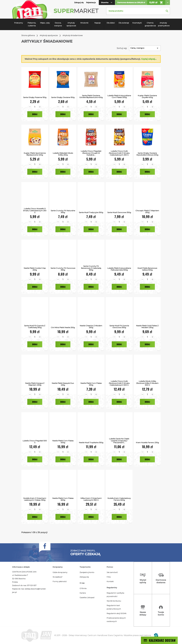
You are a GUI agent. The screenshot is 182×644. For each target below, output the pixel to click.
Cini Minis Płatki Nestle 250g (63, 327)
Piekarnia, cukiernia (32, 24)
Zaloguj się (84, 577)
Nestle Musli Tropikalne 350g (91, 443)
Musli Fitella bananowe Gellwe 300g (147, 269)
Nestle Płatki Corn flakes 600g (63, 499)
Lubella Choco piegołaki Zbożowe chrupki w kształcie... (91, 153)
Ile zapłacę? (58, 577)
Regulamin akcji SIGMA (117, 613)
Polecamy (19, 23)
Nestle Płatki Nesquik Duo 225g (63, 384)
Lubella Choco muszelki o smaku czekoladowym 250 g (35, 211)
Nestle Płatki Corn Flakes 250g (91, 384)
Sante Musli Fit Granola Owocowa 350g (119, 327)
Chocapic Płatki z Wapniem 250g (147, 211)
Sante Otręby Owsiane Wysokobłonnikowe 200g (147, 154)
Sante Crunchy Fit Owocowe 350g (63, 269)
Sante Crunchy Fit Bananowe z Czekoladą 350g (91, 268)
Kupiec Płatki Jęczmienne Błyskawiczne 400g (35, 154)
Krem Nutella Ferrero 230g (147, 443)
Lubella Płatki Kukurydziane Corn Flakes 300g (119, 96)
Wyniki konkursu (114, 601)
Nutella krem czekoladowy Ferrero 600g (119, 499)
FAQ (109, 577)
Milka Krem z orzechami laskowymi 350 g (91, 499)
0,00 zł (156, 3)
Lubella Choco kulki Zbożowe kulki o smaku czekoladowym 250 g (119, 153)
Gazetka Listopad (87, 597)
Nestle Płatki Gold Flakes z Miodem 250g (147, 327)
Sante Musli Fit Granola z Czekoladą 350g (35, 327)
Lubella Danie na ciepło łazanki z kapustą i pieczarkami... (119, 441)
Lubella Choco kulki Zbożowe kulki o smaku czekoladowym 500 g (119, 383)
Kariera (83, 593)
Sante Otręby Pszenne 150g (35, 97)
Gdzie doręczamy (60, 572)
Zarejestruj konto (87, 572)
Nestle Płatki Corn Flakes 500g (63, 442)
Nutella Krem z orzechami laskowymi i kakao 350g (35, 499)
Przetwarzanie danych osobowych (116, 620)
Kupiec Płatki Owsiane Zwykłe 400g (147, 96)
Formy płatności (60, 581)
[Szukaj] (138, 11)
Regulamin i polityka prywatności (115, 595)
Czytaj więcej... (149, 59)
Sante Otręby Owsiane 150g (63, 97)
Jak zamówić (112, 572)
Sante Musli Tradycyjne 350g (91, 212)
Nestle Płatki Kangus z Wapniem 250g (35, 384)
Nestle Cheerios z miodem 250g (91, 327)
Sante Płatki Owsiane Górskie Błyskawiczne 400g (91, 96)
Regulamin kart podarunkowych (114, 607)
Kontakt (110, 581)
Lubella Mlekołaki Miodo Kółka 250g (63, 154)
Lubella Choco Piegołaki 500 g (35, 442)
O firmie (83, 588)
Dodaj (35, 114)
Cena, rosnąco (145, 48)
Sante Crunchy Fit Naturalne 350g (63, 211)
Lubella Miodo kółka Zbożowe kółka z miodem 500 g (147, 383)
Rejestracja (91, 2)
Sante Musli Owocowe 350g (119, 212)
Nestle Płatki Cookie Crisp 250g (35, 269)
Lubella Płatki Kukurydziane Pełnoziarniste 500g (119, 269)
